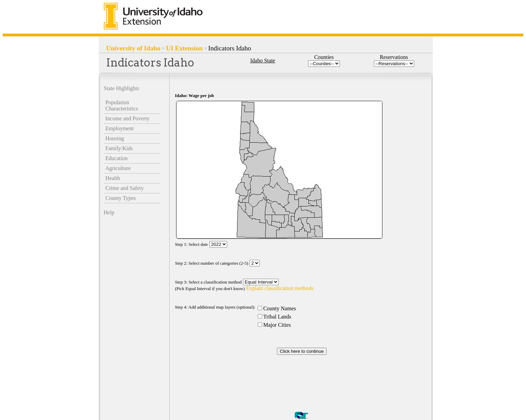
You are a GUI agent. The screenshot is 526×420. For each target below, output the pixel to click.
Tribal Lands (277, 317)
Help (109, 212)
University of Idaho (133, 48)
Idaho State (262, 61)
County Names (280, 308)
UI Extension (184, 48)
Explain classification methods (280, 288)
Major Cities (277, 325)
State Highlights (122, 88)
